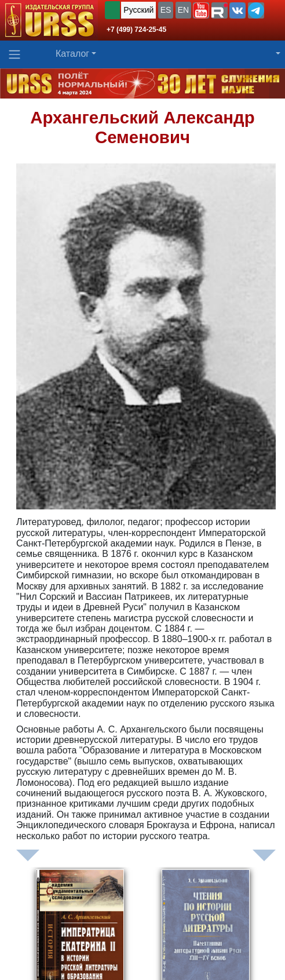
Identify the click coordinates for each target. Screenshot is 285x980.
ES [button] (166, 10)
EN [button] (183, 10)
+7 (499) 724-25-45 (136, 30)
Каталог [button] (72, 54)
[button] (201, 10)
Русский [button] (138, 10)
